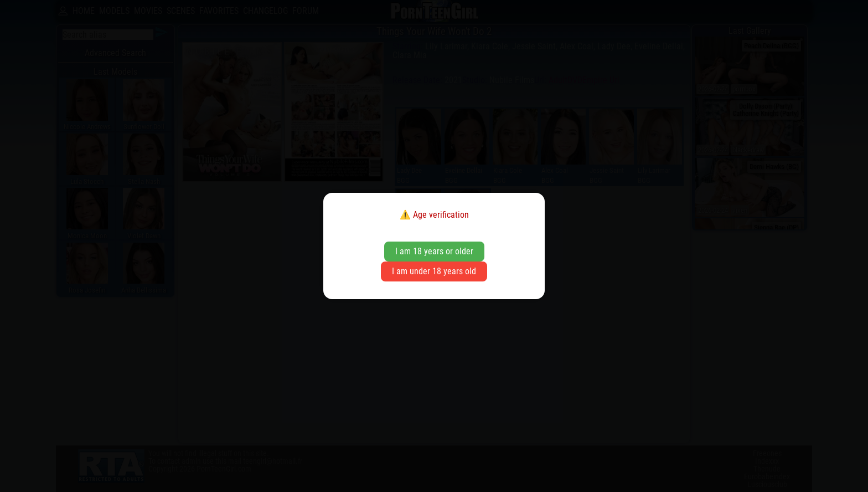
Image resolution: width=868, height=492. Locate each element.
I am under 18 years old (434, 271)
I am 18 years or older (434, 251)
